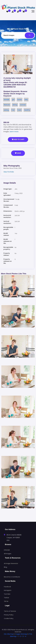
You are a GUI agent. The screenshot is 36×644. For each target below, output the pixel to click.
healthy (27, 110)
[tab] (18, 639)
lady (26, 100)
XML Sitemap (9, 634)
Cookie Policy (9, 618)
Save (18, 153)
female (7, 100)
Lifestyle (7, 550)
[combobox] (18, 35)
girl (13, 100)
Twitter (6, 598)
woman (23, 105)
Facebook (7, 587)
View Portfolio (9, 172)
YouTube (7, 594)
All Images (8, 554)
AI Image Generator (11, 563)
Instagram (8, 590)
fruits (19, 110)
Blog (5, 567)
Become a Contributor (12, 577)
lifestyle (7, 105)
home (19, 100)
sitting (15, 105)
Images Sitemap (21, 634)
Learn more (14, 132)
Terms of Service (10, 611)
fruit (13, 110)
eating (6, 110)
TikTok (6, 601)
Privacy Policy (9, 615)
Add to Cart (18, 139)
